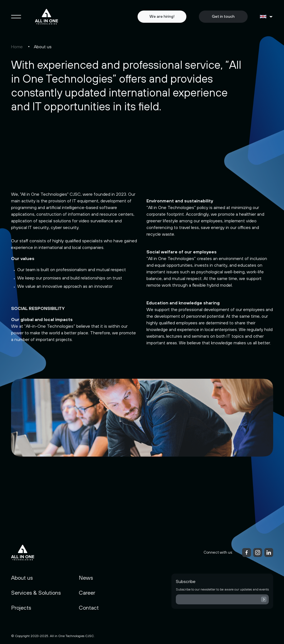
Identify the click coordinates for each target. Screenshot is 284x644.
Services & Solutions (36, 593)
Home (17, 47)
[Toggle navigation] (16, 17)
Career (87, 593)
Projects (21, 608)
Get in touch (223, 16)
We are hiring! (162, 16)
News (86, 578)
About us (22, 578)
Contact (89, 608)
